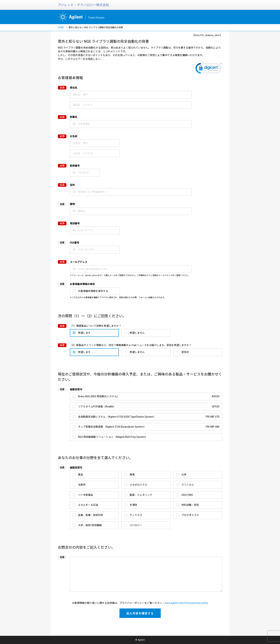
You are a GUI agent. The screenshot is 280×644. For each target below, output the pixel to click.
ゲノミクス (136, 515)
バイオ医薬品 (86, 495)
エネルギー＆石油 (88, 505)
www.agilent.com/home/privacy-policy (186, 603)
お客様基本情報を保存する (93, 291)
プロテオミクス (190, 515)
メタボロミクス (138, 485)
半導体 (133, 505)
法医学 (82, 485)
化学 (184, 475)
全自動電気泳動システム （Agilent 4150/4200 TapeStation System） (149, 417)
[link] (209, 69)
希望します (84, 333)
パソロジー (136, 525)
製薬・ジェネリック (141, 495)
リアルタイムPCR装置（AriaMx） (149, 407)
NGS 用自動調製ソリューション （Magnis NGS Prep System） (113, 437)
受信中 (185, 352)
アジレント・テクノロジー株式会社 (83, 5)
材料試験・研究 (190, 505)
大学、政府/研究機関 (90, 525)
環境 (132, 475)
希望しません (137, 333)
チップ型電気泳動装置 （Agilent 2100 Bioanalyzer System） (149, 427)
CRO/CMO (187, 495)
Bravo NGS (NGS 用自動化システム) (149, 396)
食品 (81, 475)
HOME (61, 27)
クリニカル (188, 485)
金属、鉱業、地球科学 (91, 515)
